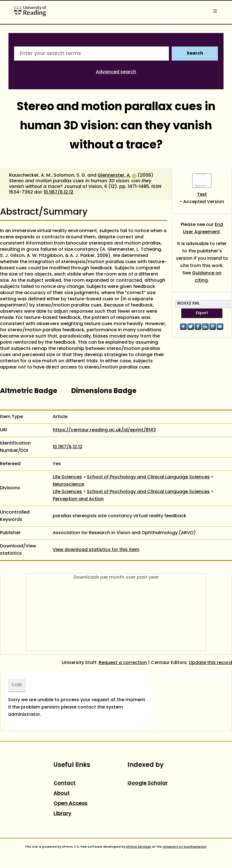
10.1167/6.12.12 (58, 192)
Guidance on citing (207, 277)
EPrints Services (139, 847)
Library (62, 814)
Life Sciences (67, 477)
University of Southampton (185, 847)
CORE (17, 685)
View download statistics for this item (96, 550)
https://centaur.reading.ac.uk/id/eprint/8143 (104, 430)
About (62, 793)
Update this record (210, 663)
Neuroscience (68, 485)
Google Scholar (148, 783)
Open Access (70, 804)
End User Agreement (203, 228)
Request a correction (123, 663)
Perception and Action (78, 499)
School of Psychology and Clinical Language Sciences (148, 477)
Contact (65, 783)
